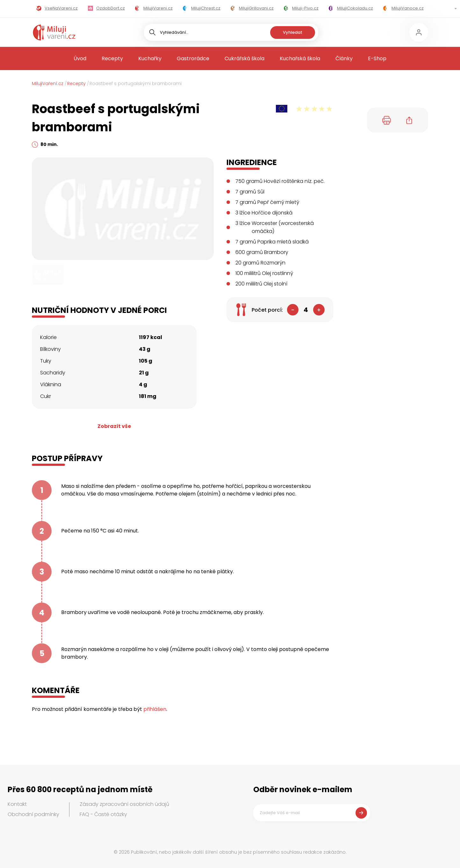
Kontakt (17, 804)
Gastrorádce (193, 58)
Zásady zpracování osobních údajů (124, 804)
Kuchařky (150, 58)
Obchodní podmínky (33, 814)
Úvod (80, 58)
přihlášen (155, 709)
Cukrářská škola (244, 58)
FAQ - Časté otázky (103, 814)
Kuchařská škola (300, 58)
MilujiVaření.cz (48, 83)
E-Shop (377, 58)
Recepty (112, 58)
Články (344, 58)
